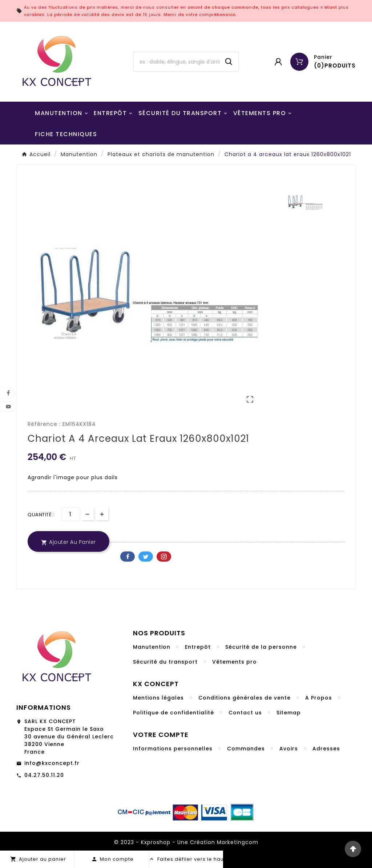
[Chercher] (176, 62)
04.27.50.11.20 (44, 775)
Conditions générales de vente (244, 698)
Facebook (128, 557)
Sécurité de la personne (261, 647)
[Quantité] (70, 514)
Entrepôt (198, 647)
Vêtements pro (234, 662)
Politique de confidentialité (173, 713)
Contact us (245, 713)
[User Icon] (278, 62)
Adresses (326, 749)
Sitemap (289, 713)
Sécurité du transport (165, 662)
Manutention (152, 647)
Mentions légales (158, 698)
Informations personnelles (173, 749)
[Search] (229, 62)
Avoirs (289, 749)
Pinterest (164, 557)
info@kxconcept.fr (52, 763)
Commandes (246, 749)
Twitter (146, 557)
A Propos (319, 698)
